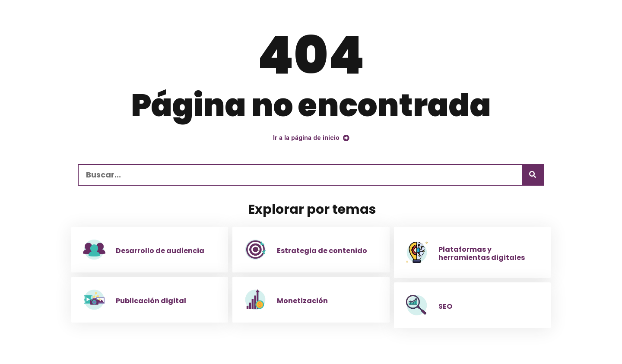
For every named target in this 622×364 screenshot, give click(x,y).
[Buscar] (533, 175)
